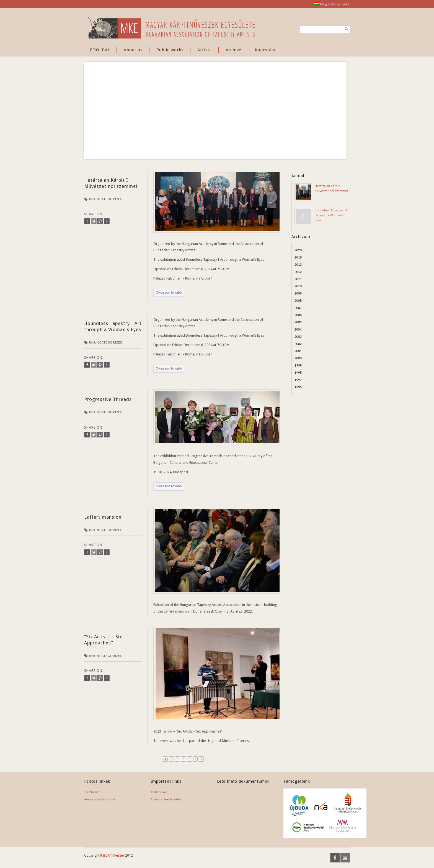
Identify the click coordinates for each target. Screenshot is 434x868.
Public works (170, 50)
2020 (298, 250)
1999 (298, 365)
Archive (233, 50)
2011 (298, 279)
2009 (298, 293)
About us (133, 50)
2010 (298, 286)
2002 (298, 344)
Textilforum (92, 792)
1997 (298, 380)
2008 (298, 300)
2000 (298, 358)
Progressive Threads (108, 399)
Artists (205, 50)
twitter (94, 221)
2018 (298, 257)
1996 (298, 387)
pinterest (100, 221)
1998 (298, 372)
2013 (298, 264)
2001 (298, 351)
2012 (298, 272)
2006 (298, 315)
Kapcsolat (265, 50)
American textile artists (100, 799)
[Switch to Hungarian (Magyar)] (330, 4)
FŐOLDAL (100, 50)
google (107, 221)
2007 (298, 308)
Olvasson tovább (169, 293)
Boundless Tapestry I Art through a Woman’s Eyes (332, 215)
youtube (345, 858)
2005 (298, 322)
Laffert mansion (103, 517)
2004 (298, 329)
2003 (298, 336)
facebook (87, 221)
